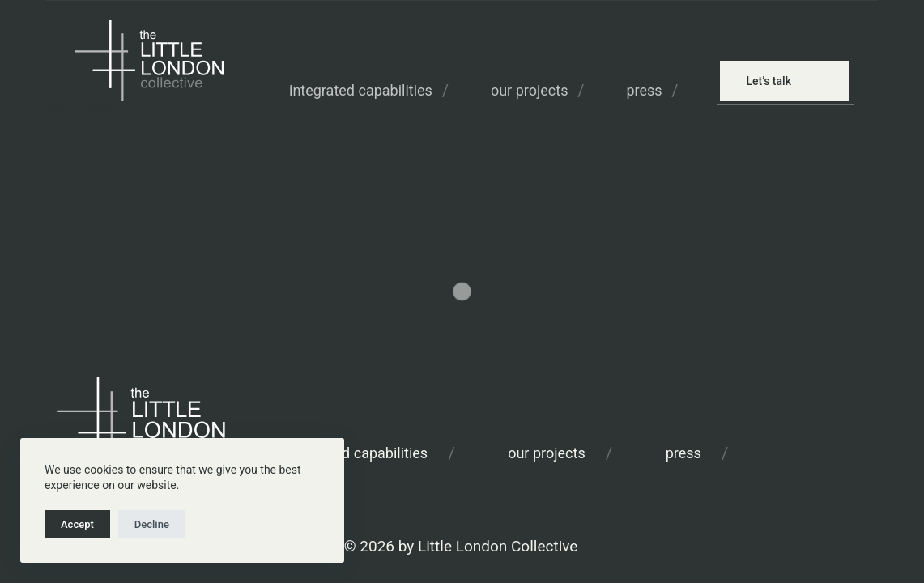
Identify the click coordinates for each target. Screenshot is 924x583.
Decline (152, 524)
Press (644, 90)
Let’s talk (769, 81)
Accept (77, 524)
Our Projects (530, 90)
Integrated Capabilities (361, 90)
